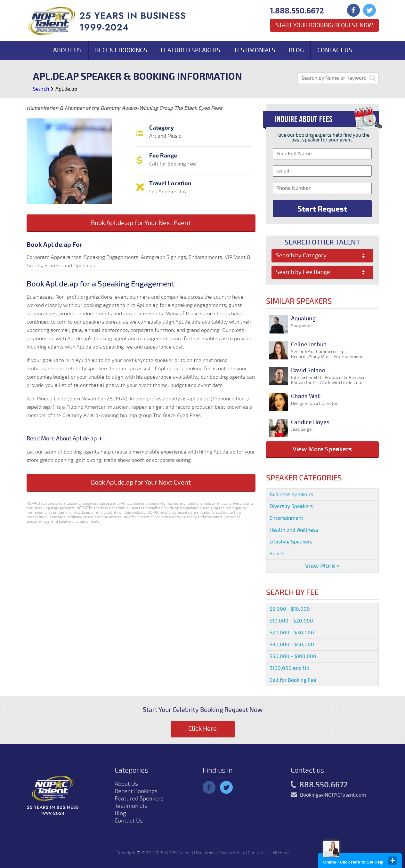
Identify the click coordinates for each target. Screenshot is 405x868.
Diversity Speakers (291, 506)
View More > (322, 566)
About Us (67, 50)
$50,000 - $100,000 (293, 656)
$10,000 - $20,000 (291, 621)
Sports (277, 554)
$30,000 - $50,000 (292, 645)
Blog (296, 50)
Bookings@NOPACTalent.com (333, 795)
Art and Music (165, 136)
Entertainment (286, 518)
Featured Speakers (190, 50)
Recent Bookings (121, 50)
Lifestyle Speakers (291, 542)
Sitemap (281, 853)
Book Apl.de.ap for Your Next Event (141, 223)
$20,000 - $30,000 (292, 633)
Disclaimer (204, 853)
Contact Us (335, 50)
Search (41, 89)
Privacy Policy (231, 853)
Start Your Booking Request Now (324, 25)
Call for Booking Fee (173, 164)
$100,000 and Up (289, 668)
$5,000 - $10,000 (290, 609)
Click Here (202, 729)
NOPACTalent (178, 853)
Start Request (322, 209)
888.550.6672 (319, 785)
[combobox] (322, 256)
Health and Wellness (294, 530)
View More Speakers (322, 449)
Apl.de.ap (66, 89)
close (393, 861)
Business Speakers (291, 494)
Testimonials (255, 50)
